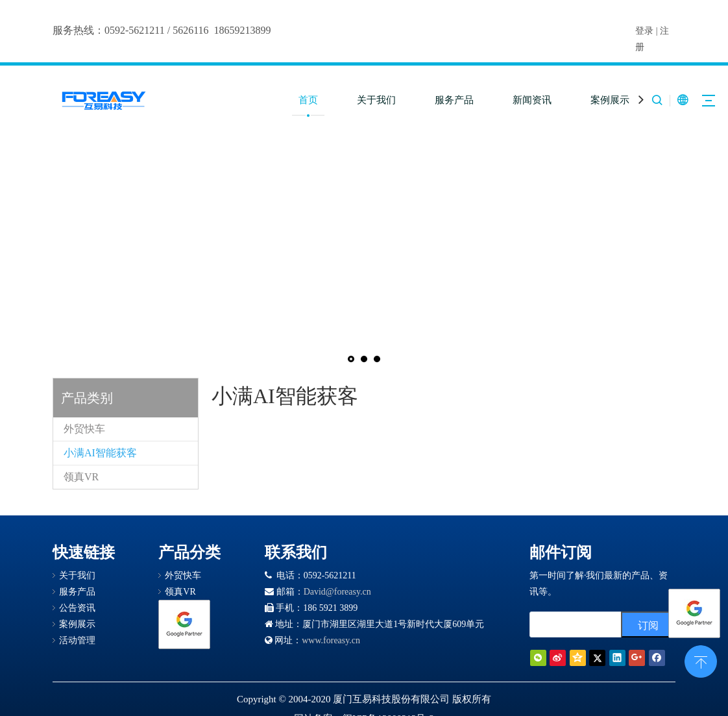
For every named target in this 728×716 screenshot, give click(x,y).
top (701, 660)
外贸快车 (84, 429)
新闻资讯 (532, 100)
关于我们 (376, 100)
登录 (644, 31)
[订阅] (648, 624)
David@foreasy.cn (337, 592)
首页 (308, 100)
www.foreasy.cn (331, 640)
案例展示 (610, 100)
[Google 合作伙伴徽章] (184, 624)
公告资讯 (77, 608)
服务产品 (454, 100)
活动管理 (77, 640)
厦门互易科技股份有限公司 (391, 699)
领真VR (81, 477)
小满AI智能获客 (100, 453)
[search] (573, 624)
